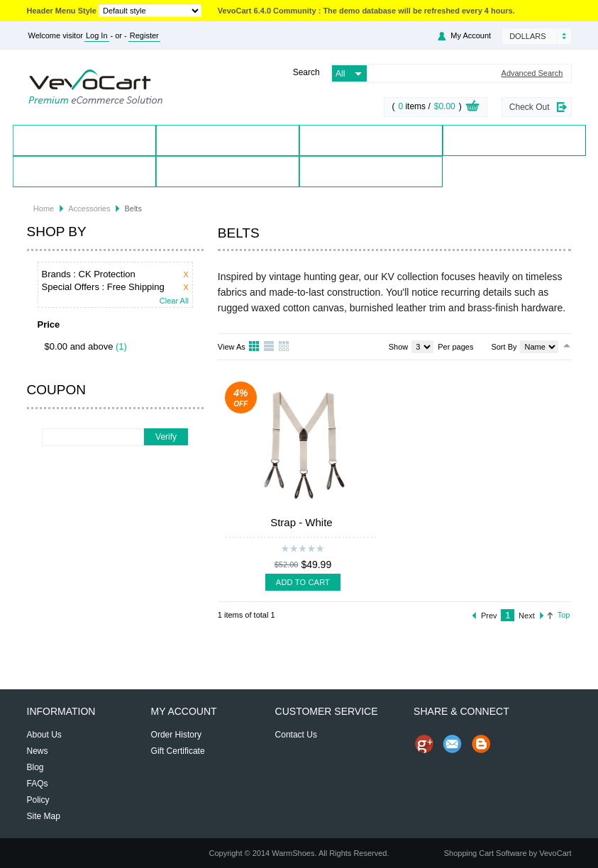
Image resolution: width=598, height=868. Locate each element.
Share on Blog (481, 744)
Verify (166, 437)
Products (227, 140)
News (38, 751)
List (270, 347)
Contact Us (227, 171)
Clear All (174, 301)
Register (144, 35)
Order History (176, 735)
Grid (255, 347)
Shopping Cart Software (486, 853)
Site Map (44, 816)
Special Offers (514, 140)
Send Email (453, 744)
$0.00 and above (79, 346)
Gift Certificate (178, 751)
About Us (44, 735)
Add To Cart (303, 582)
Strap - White (301, 522)
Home (84, 140)
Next (527, 616)
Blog (370, 171)
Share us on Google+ (424, 744)
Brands (370, 140)
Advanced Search (532, 73)
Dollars (527, 36)
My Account (471, 35)
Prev (489, 616)
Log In (97, 35)
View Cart (472, 108)
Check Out (530, 107)
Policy (38, 800)
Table (284, 347)
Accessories (89, 208)
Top (564, 615)
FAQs (38, 784)
